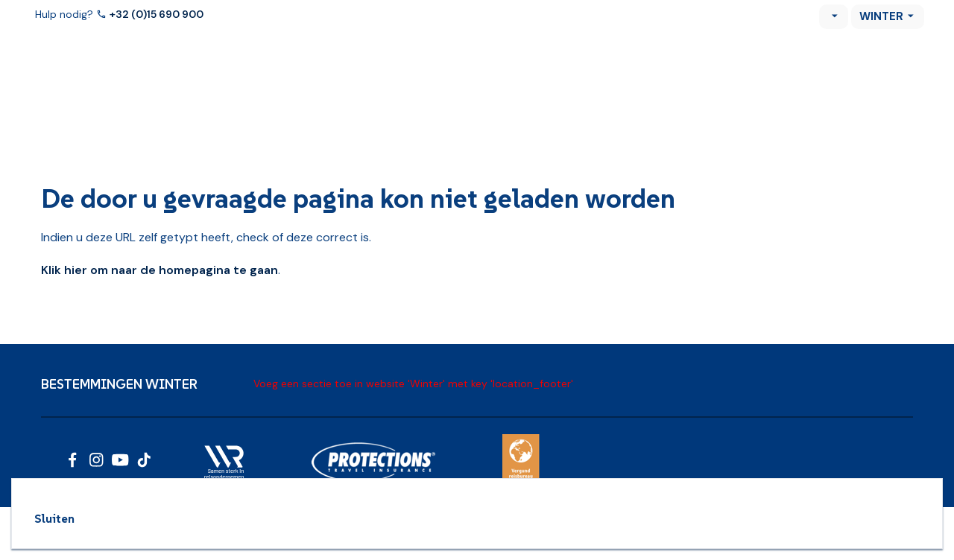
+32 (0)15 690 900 (158, 14)
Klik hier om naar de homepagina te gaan (159, 270)
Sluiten (54, 518)
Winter (881, 16)
